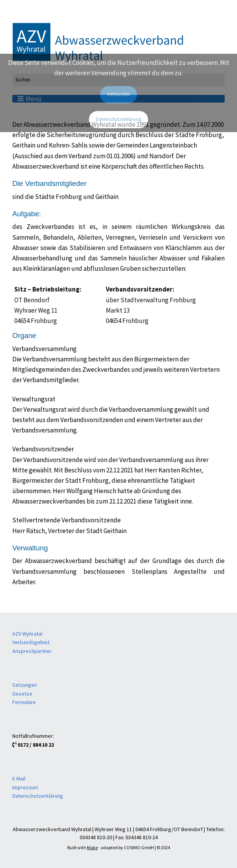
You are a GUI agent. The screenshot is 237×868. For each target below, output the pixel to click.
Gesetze (22, 694)
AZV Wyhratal (27, 634)
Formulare (24, 702)
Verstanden (118, 94)
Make (92, 847)
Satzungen (25, 685)
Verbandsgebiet (31, 642)
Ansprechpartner (32, 651)
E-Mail (19, 779)
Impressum (25, 787)
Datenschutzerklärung (38, 796)
